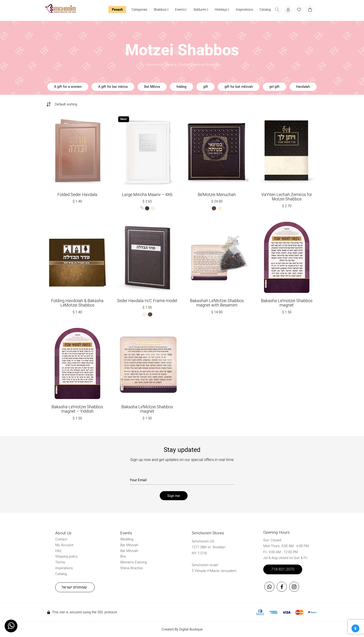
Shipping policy (66, 556)
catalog (171, 65)
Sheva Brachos (132, 568)
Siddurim (201, 10)
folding (181, 87)
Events (181, 10)
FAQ (58, 551)
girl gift (274, 87)
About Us (63, 533)
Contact (61, 539)
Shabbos (161, 10)
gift (206, 87)
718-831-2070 (283, 569)
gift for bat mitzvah (239, 87)
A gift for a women (68, 87)
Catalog (265, 10)
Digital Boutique (191, 629)
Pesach (117, 10)
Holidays (222, 10)
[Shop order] (69, 104)
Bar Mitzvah (129, 545)
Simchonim (154, 65)
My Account (64, 545)
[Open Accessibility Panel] (355, 628)
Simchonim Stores (208, 533)
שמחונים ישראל (74, 587)
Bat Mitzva (152, 87)
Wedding (127, 539)
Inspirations (244, 10)
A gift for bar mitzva (113, 87)
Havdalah (303, 87)
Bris (123, 556)
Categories (139, 10)
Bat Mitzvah (129, 551)
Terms (60, 562)
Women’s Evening (133, 562)
